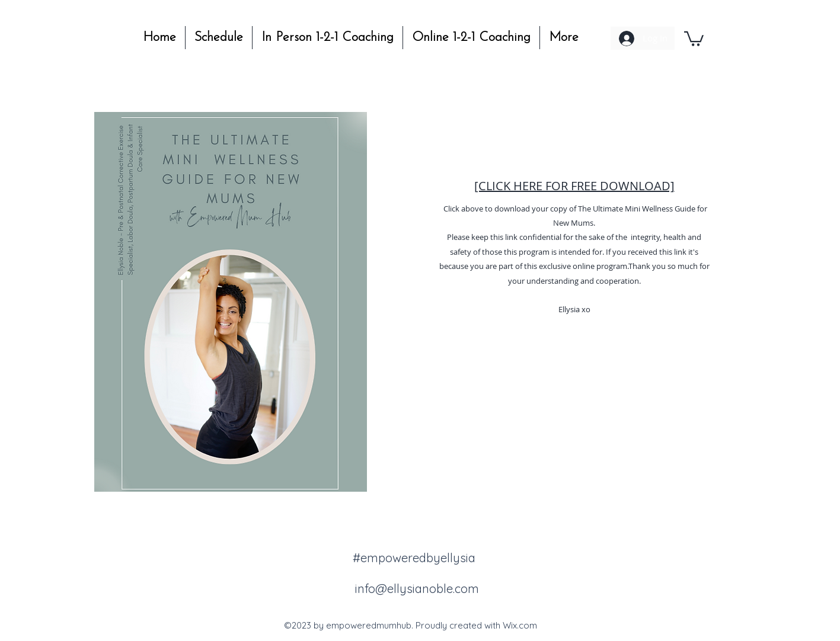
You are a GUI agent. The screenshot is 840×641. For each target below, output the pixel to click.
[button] (694, 38)
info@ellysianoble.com (417, 589)
